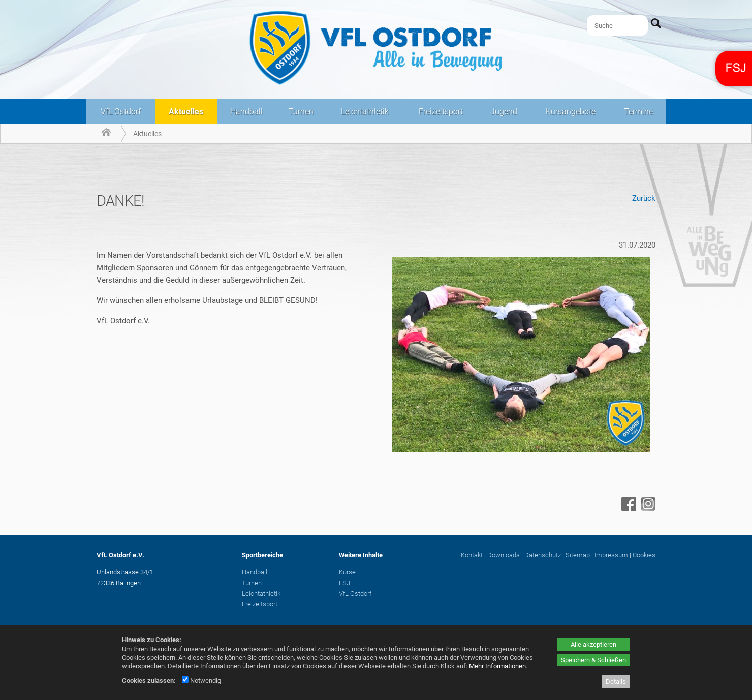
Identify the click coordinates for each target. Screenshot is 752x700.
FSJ (344, 583)
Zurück (644, 198)
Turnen (301, 112)
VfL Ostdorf (121, 112)
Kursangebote (571, 112)
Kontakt (472, 555)
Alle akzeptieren (593, 644)
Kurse (347, 572)
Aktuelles (186, 112)
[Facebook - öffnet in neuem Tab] (628, 509)
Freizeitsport (441, 112)
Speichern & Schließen (593, 660)
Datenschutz (543, 555)
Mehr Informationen (497, 666)
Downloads (504, 555)
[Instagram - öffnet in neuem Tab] (647, 509)
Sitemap (578, 555)
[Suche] (617, 25)
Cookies (644, 555)
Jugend (504, 112)
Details (616, 681)
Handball (246, 112)
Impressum (611, 555)
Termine (638, 112)
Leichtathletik (365, 112)
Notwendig (201, 680)
